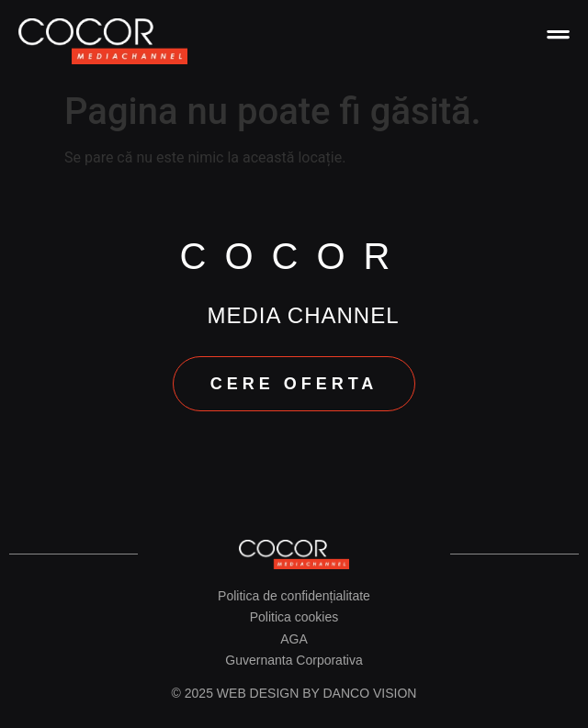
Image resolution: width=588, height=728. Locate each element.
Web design (258, 693)
